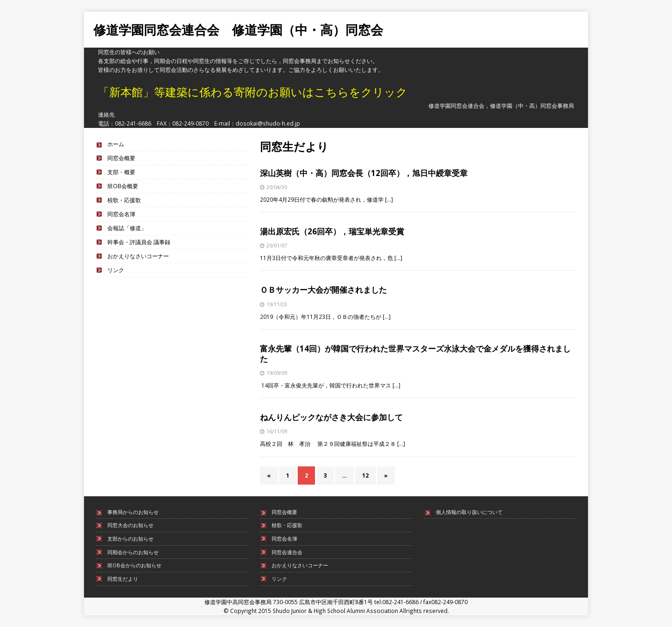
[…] (389, 199)
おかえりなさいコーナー (138, 256)
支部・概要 (121, 172)
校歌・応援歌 (124, 200)
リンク (116, 270)
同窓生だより (123, 579)
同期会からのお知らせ (133, 552)
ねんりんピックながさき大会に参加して (331, 417)
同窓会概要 (121, 158)
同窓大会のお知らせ (130, 525)
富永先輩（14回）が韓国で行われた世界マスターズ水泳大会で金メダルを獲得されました (415, 354)
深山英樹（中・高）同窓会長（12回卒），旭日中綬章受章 (364, 173)
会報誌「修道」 (127, 228)
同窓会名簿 (121, 214)
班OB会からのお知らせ (134, 565)
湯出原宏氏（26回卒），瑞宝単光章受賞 (332, 231)
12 (365, 475)
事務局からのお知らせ (133, 512)
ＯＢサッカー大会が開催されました (323, 290)
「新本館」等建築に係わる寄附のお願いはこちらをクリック (253, 92)
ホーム (116, 144)
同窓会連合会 (287, 552)
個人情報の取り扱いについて (469, 512)
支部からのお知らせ (130, 539)
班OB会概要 (123, 186)
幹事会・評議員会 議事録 (139, 242)
